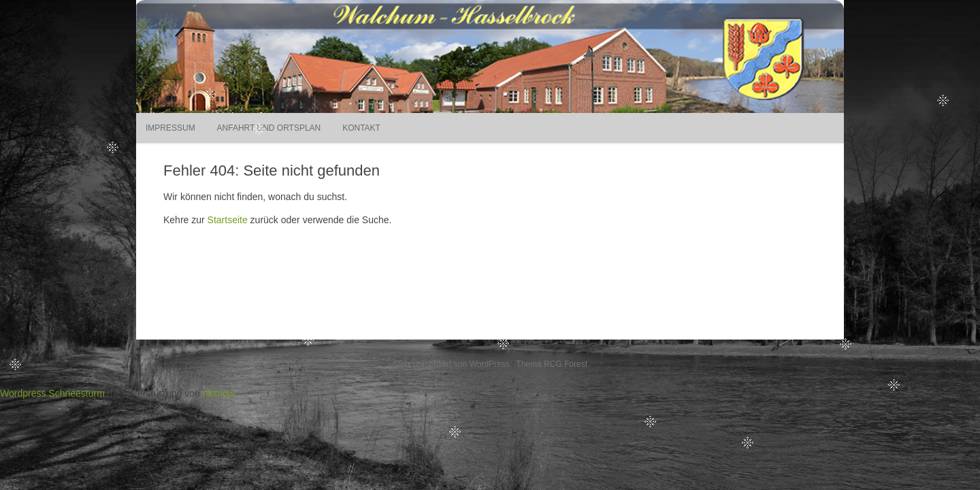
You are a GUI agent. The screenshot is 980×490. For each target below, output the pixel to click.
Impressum (170, 128)
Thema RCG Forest (552, 364)
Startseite (228, 220)
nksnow (219, 393)
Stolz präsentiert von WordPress (451, 364)
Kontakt (361, 128)
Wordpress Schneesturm (52, 393)
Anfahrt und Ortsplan (269, 128)
